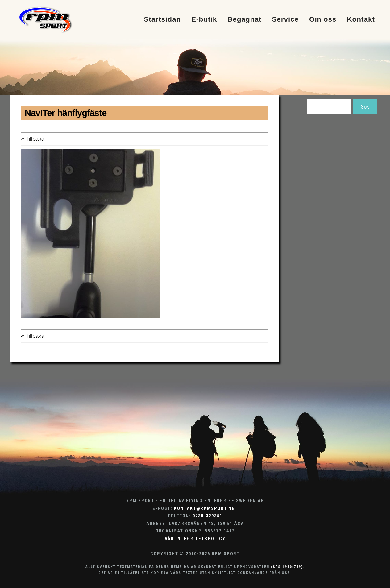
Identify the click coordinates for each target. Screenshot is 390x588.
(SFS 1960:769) (287, 567)
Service (285, 20)
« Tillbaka (33, 139)
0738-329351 (207, 516)
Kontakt (361, 20)
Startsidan (162, 20)
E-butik (204, 20)
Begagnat (245, 20)
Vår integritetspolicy (195, 539)
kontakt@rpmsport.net (206, 509)
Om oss (323, 20)
